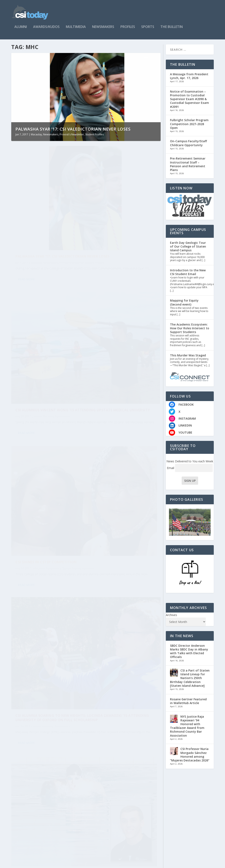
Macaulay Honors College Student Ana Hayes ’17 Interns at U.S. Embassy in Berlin (122, 674)
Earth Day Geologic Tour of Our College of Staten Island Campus (188, 250)
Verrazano (32, 336)
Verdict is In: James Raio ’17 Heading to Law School (118, 557)
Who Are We (191, 863)
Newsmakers (103, 27)
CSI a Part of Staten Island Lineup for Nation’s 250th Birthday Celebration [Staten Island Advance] (190, 682)
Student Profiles (94, 138)
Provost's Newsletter (72, 138)
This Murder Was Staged (188, 359)
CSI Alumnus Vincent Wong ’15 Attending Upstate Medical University (122, 215)
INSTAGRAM (187, 422)
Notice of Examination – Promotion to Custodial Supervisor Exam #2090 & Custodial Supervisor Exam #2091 (189, 103)
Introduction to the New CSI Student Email (188, 276)
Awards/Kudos (46, 27)
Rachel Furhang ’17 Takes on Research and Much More (120, 447)
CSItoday (28, 863)
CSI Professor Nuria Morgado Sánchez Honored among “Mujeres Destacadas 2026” (190, 758)
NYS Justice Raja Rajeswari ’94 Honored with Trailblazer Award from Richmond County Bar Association (187, 730)
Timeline (208, 863)
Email (190, 472)
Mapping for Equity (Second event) (184, 306)
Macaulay (36, 138)
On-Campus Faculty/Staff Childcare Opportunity (188, 147)
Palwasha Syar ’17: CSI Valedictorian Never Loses (73, 133)
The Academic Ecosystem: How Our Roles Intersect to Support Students (190, 332)
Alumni (21, 27)
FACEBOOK (186, 408)
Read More (26, 251)
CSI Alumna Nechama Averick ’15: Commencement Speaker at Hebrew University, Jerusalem (47, 746)
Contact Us (172, 863)
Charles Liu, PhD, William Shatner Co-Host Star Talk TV (45, 618)
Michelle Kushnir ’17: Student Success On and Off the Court (45, 558)
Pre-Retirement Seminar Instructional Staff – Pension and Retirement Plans (188, 168)
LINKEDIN (185, 429)
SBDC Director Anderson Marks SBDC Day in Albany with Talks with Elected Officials (189, 655)
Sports (148, 27)
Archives (171, 619)
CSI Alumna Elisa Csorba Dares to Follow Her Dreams (122, 791)
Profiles (128, 27)
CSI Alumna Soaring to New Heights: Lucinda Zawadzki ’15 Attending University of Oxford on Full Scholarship (124, 332)
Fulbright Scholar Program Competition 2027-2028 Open (189, 128)
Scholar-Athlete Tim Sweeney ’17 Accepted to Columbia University (47, 440)
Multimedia (76, 27)
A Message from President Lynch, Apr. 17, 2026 (189, 80)
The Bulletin (172, 27)
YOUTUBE (185, 436)
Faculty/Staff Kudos (44, 627)
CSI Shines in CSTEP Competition (46, 325)
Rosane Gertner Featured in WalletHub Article (188, 705)
